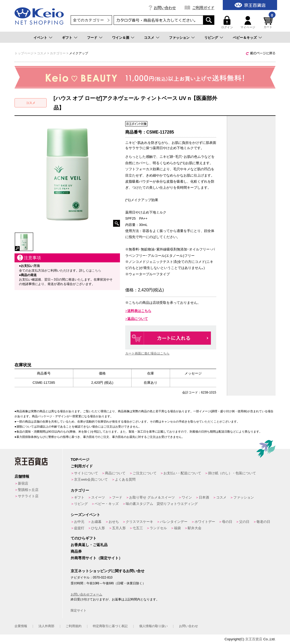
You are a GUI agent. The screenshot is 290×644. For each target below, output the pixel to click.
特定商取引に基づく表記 (110, 626)
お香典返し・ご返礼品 (89, 545)
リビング (211, 38)
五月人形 (119, 528)
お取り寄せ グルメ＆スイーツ (152, 497)
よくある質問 (125, 479)
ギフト (67, 38)
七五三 (138, 528)
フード (92, 38)
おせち (114, 522)
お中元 (79, 522)
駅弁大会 (195, 528)
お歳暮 (96, 522)
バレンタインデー (174, 522)
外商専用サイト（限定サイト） (96, 558)
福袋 (177, 528)
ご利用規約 (74, 626)
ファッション (179, 38)
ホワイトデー (205, 522)
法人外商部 (46, 626)
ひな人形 (98, 528)
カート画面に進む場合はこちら (147, 353)
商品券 (76, 551)
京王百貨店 (254, 639)
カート (269, 22)
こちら (96, 271)
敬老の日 (263, 522)
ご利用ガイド (203, 8)
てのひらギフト (84, 538)
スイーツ (98, 497)
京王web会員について (91, 479)
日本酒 (204, 497)
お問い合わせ (165, 8)
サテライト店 (28, 496)
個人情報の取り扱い (153, 626)
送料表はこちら (139, 311)
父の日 (244, 522)
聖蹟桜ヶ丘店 (28, 490)
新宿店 (23, 483)
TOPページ (80, 460)
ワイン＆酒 (121, 38)
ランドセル (158, 528)
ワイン (187, 497)
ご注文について (145, 473)
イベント (40, 38)
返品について (138, 319)
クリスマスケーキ (139, 522)
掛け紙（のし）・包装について (232, 473)
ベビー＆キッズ (245, 38)
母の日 (227, 522)
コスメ (149, 38)
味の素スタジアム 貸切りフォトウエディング (162, 504)
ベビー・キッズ (107, 504)
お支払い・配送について (182, 473)
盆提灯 (79, 528)
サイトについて (86, 473)
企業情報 (21, 626)
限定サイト (79, 610)
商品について (115, 473)
